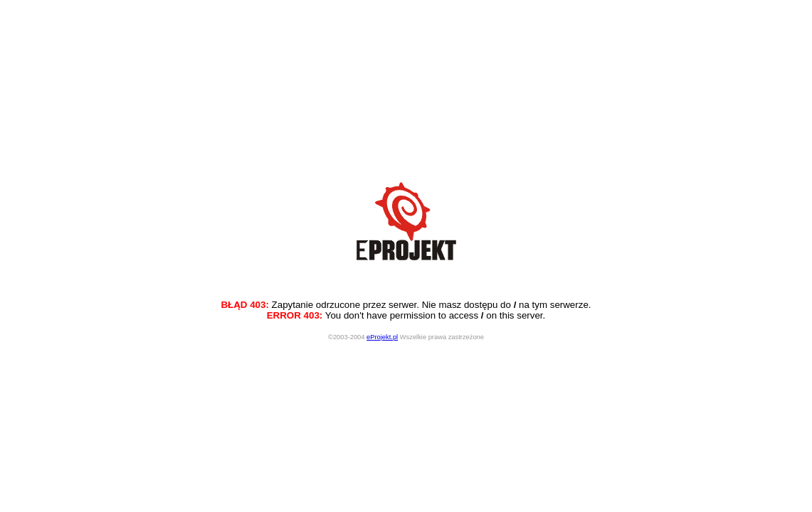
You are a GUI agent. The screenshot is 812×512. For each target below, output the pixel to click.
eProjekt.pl (382, 337)
